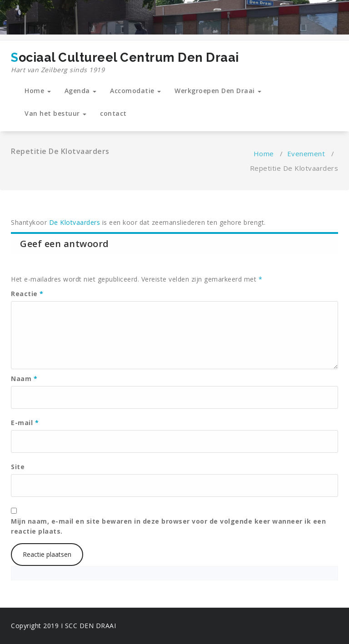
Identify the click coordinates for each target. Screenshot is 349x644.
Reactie (27, 294)
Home (38, 91)
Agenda (81, 91)
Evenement (306, 154)
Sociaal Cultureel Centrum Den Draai (125, 63)
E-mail (25, 423)
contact (113, 113)
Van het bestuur (55, 113)
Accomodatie (135, 91)
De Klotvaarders (73, 222)
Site (18, 467)
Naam (24, 379)
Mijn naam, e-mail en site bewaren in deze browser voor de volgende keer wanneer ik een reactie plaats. (168, 526)
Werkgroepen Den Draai (218, 91)
